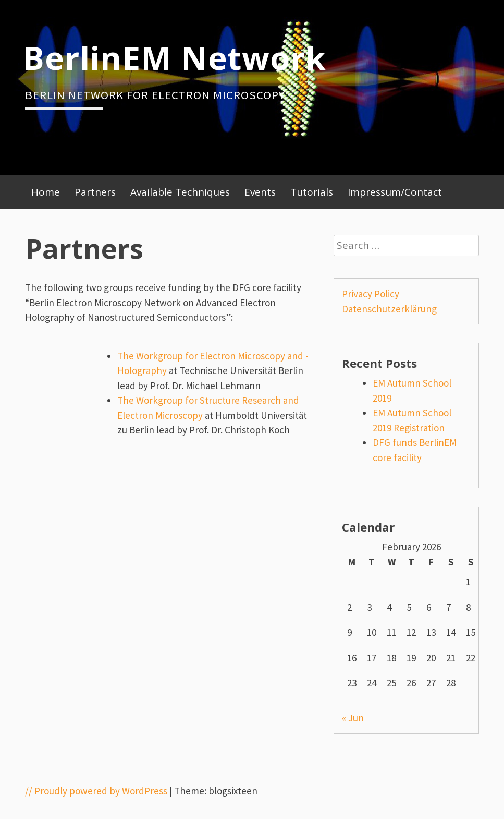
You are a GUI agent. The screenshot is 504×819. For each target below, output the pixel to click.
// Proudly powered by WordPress (96, 791)
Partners (95, 192)
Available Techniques (180, 192)
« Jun (353, 718)
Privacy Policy (371, 294)
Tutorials (312, 192)
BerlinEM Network (174, 57)
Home (46, 192)
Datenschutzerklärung (389, 309)
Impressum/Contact (395, 192)
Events (260, 192)
